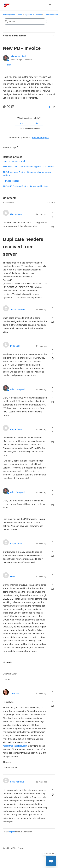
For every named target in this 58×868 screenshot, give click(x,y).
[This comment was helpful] (53, 212)
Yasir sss (15, 693)
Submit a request (40, 138)
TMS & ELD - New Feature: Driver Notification (25, 186)
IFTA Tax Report (11, 181)
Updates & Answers (33, 15)
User (13, 576)
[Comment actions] (53, 227)
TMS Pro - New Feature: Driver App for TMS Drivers (28, 167)
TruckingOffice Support (13, 15)
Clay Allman (16, 214)
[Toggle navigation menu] (50, 5)
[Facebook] (4, 107)
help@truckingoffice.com (15, 746)
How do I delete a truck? (15, 161)
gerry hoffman (17, 782)
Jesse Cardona (18, 309)
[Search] (25, 21)
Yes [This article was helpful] (21, 123)
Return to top (11, 147)
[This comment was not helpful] (53, 222)
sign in (12, 832)
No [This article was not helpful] (37, 123)
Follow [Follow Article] (9, 65)
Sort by (51, 202)
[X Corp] (8, 107)
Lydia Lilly (15, 346)
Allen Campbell (18, 56)
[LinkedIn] (13, 107)
